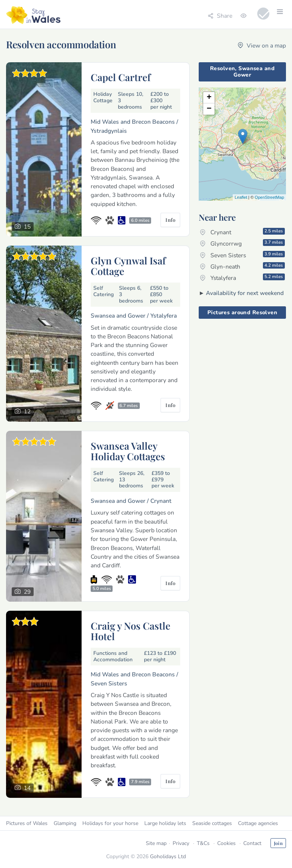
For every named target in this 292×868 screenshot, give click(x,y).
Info (170, 220)
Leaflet (241, 197)
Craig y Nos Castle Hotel (131, 631)
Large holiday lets (165, 823)
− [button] (209, 109)
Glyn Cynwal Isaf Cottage (128, 266)
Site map (156, 843)
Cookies (226, 843)
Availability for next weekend (245, 293)
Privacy (181, 843)
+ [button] (209, 98)
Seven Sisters (242, 255)
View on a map (262, 45)
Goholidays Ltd (168, 856)
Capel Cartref (121, 77)
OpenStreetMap (269, 197)
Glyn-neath (242, 266)
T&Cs (203, 843)
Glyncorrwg (242, 243)
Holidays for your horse (110, 823)
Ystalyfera (242, 278)
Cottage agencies (258, 823)
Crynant (242, 232)
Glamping (65, 823)
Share (220, 16)
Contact (252, 843)
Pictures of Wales (27, 823)
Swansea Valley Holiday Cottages (128, 451)
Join (278, 843)
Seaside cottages (212, 823)
